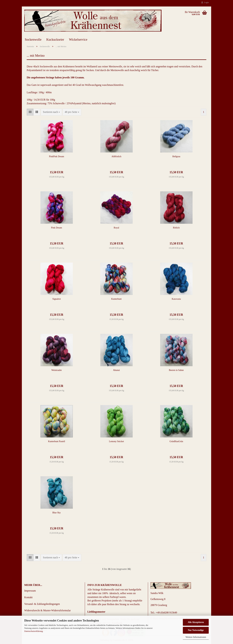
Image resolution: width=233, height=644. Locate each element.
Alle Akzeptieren (196, 622)
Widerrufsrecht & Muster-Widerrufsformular (47, 610)
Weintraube (56, 370)
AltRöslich (116, 156)
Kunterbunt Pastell (57, 441)
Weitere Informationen (196, 637)
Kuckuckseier (55, 40)
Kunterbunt (116, 299)
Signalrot (57, 299)
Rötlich (176, 228)
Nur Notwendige (196, 630)
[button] (30, 112)
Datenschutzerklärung (33, 631)
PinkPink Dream (57, 156)
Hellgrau (176, 156)
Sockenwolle (33, 40)
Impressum (30, 591)
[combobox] (51, 112)
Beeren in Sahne (176, 370)
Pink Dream (57, 228)
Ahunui (116, 370)
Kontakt (28, 597)
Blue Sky (57, 513)
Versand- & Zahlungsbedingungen (42, 604)
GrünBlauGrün (176, 441)
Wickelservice (78, 40)
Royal (116, 228)
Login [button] (205, 2)
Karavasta (176, 299)
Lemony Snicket (116, 441)
